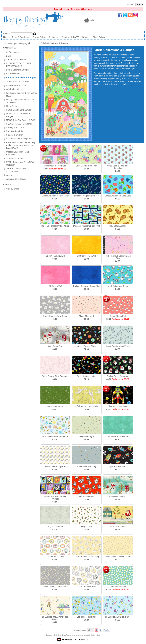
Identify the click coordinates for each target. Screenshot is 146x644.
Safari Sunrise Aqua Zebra (118, 346)
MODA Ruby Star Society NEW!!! (21, 116)
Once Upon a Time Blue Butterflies (118, 167)
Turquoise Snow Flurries (118, 436)
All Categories (12, 52)
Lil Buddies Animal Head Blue (55, 436)
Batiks (9, 56)
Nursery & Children (15, 131)
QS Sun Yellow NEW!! (87, 256)
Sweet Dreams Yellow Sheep (87, 557)
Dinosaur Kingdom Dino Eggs (118, 196)
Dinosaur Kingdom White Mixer (55, 226)
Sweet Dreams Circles (87, 587)
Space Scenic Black (118, 466)
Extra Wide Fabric (14, 73)
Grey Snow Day (55, 346)
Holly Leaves (87, 527)
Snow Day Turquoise (118, 497)
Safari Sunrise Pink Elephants (55, 376)
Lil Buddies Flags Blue (87, 617)
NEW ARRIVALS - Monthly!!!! (19, 120)
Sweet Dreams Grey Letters (55, 587)
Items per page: (80, 630)
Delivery (86, 37)
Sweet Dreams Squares (55, 466)
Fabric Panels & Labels (16, 81)
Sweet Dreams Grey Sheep (55, 316)
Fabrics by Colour (14, 85)
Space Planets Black (87, 346)
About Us (66, 37)
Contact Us (53, 37)
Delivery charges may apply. (16, 44)
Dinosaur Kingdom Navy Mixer (55, 196)
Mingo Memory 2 (87, 436)
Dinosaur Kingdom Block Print (87, 226)
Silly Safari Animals (118, 226)
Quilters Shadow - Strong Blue (87, 286)
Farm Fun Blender (118, 587)
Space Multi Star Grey (87, 466)
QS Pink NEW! (55, 286)
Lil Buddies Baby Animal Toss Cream (55, 618)
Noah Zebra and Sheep (118, 286)
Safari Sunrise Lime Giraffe (87, 406)
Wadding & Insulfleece (16, 175)
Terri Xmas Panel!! (118, 527)
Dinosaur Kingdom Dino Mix (87, 196)
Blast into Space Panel (118, 406)
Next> (107, 630)
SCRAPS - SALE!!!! (15, 154)
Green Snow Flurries (55, 406)
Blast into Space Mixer (86, 376)
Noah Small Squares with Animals (55, 498)
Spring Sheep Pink (118, 316)
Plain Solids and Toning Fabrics (20, 134)
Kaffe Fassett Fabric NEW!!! (18, 106)
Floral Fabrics (12, 102)
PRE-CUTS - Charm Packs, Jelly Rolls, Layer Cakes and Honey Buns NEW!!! (21, 141)
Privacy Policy (39, 37)
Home (6, 37)
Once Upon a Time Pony (87, 166)
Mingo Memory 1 (87, 316)
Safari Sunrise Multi (55, 557)
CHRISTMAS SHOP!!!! (16, 59)
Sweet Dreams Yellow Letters (118, 557)
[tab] (4, 56)
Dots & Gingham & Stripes (18, 70)
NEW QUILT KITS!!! (15, 123)
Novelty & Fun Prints (15, 127)
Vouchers (10, 171)
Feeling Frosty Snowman (118, 376)
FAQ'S (76, 37)
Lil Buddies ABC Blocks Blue (118, 617)
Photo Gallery (99, 37)
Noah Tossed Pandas (87, 497)
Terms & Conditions (21, 37)
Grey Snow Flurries (55, 527)
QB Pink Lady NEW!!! (55, 256)
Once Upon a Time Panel (55, 166)
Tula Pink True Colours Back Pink (118, 257)
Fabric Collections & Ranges (21, 78)
